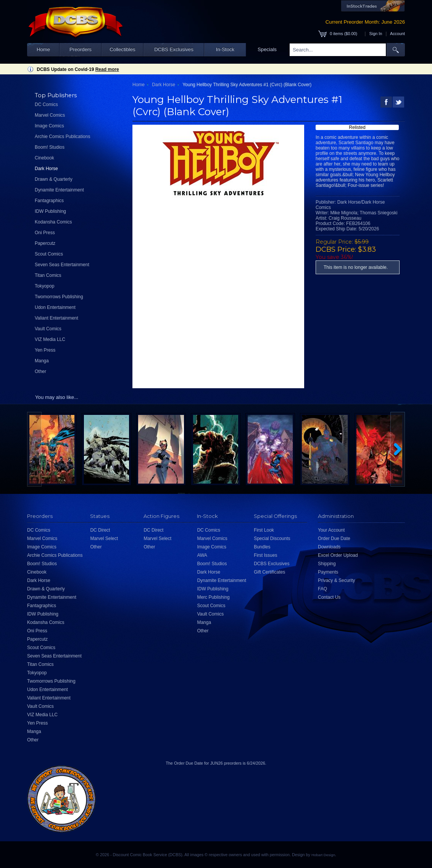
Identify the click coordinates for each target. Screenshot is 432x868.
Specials (267, 49)
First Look (264, 530)
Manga (42, 361)
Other (40, 371)
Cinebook (44, 158)
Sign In (376, 34)
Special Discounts (272, 538)
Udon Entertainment (55, 307)
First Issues (265, 555)
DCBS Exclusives (174, 49)
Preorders (81, 49)
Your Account (331, 530)
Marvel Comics (50, 115)
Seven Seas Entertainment (62, 265)
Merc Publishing (213, 597)
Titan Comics (48, 275)
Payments (328, 572)
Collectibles (122, 49)
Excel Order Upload (338, 555)
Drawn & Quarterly (54, 179)
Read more (107, 69)
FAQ (322, 589)
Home (43, 49)
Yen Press (45, 350)
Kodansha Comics (53, 222)
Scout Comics (49, 254)
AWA (202, 555)
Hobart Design (323, 855)
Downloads (329, 547)
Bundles (262, 547)
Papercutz (45, 243)
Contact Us (329, 597)
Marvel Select (104, 538)
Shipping (327, 564)
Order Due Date (334, 538)
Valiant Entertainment (56, 318)
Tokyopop (44, 286)
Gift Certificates (269, 572)
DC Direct (100, 530)
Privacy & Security (336, 580)
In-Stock (225, 49)
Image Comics (49, 126)
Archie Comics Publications (62, 137)
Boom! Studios (50, 147)
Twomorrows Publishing (59, 297)
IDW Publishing (50, 211)
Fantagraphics (49, 201)
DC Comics (46, 104)
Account (397, 34)
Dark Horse (46, 169)
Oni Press (45, 233)
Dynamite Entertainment (59, 190)
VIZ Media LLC (50, 339)
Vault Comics (48, 329)
